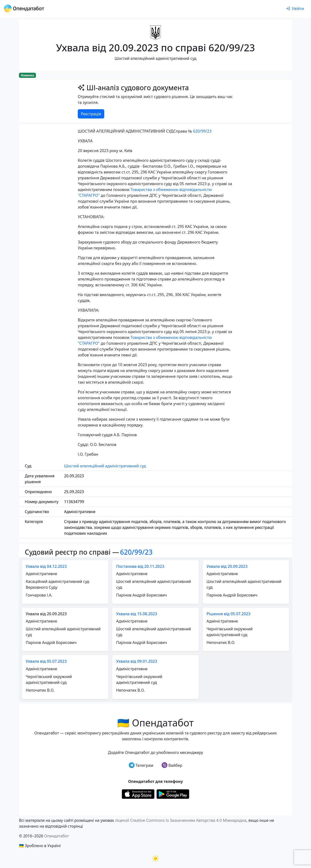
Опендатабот (57, 836)
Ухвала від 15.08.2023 (137, 614)
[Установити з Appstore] (138, 794)
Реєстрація (91, 114)
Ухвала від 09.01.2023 (137, 661)
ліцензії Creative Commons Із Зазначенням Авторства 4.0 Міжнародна (181, 820)
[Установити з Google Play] (173, 794)
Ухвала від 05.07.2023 (46, 661)
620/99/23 (202, 131)
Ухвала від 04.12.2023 (46, 566)
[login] (295, 9)
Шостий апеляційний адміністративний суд (105, 466)
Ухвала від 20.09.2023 (227, 566)
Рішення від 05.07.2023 (229, 614)
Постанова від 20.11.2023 (140, 566)
